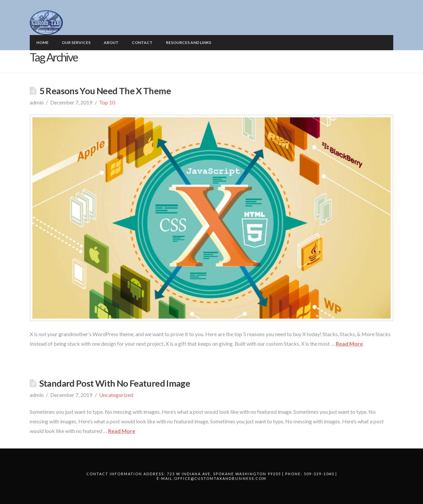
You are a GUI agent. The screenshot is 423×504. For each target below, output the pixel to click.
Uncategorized (116, 395)
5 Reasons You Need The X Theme (105, 91)
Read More (349, 344)
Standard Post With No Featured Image (115, 383)
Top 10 (107, 102)
